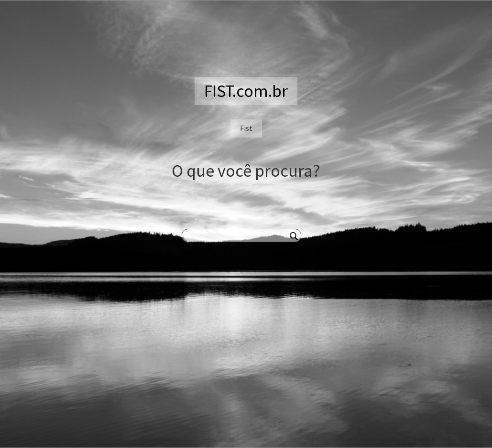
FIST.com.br (246, 91)
